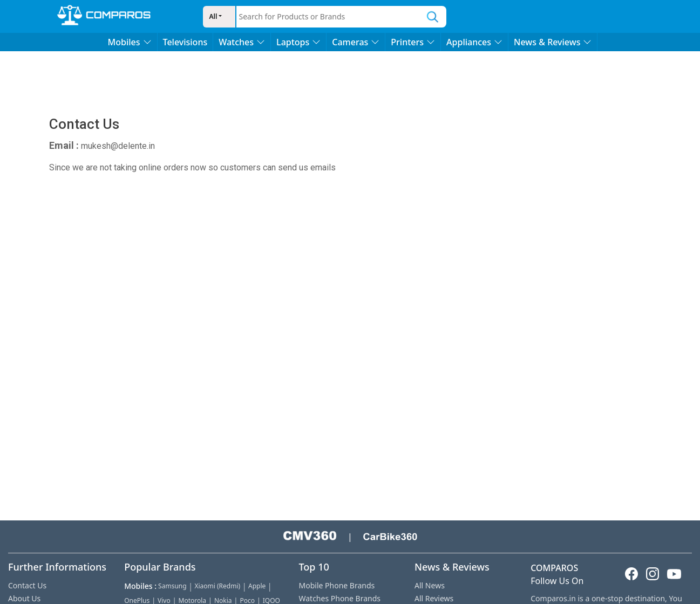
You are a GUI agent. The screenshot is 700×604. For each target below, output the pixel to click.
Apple (257, 586)
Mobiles (130, 42)
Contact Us (27, 585)
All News (430, 585)
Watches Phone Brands (340, 598)
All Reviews (434, 598)
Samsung (172, 586)
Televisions (185, 42)
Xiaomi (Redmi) (217, 586)
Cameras (356, 42)
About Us (24, 598)
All (213, 16)
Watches (242, 42)
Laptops (298, 42)
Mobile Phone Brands (337, 585)
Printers (413, 42)
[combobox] (328, 17)
